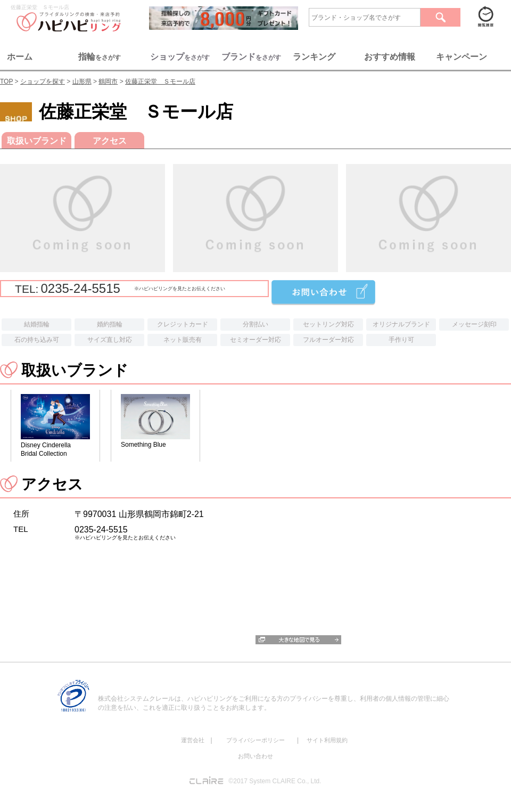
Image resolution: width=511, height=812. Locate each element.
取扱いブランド (37, 141)
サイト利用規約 (327, 740)
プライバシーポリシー (256, 740)
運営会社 (193, 740)
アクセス (110, 141)
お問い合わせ (256, 756)
